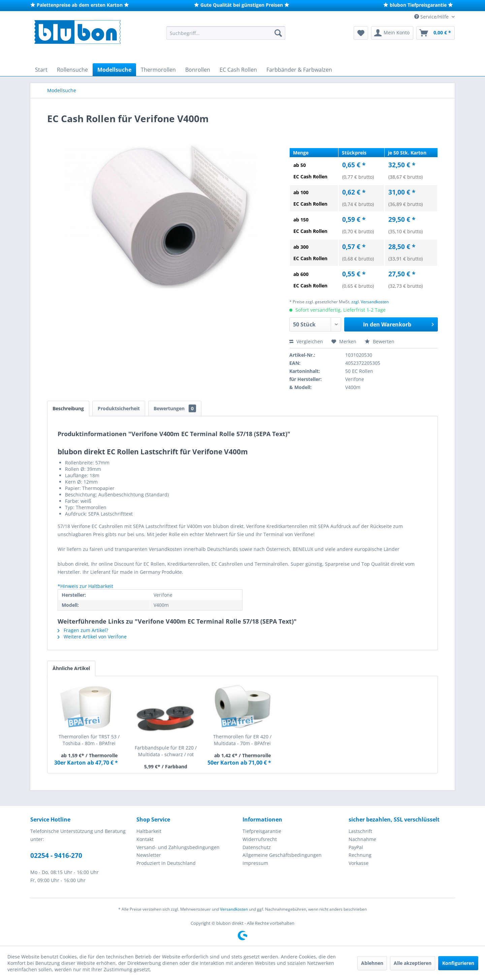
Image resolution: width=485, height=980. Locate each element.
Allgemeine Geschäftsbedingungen (282, 855)
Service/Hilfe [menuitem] (432, 17)
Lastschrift (360, 831)
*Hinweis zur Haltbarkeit (85, 586)
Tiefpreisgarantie (262, 831)
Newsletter (149, 855)
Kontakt (145, 839)
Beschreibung (68, 408)
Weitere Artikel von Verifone (92, 637)
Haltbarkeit (149, 831)
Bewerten (380, 341)
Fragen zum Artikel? (83, 630)
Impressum (255, 863)
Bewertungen (175, 408)
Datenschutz (257, 847)
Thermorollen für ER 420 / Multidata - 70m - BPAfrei (242, 740)
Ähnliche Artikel (71, 668)
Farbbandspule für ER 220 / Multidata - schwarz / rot (166, 751)
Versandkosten (234, 909)
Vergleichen (306, 341)
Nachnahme (362, 839)
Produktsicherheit (119, 408)
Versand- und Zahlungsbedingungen (178, 847)
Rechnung (360, 855)
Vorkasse (359, 863)
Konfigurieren (458, 963)
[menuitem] (226, 33)
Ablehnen (372, 963)
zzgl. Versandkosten (370, 302)
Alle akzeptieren (413, 963)
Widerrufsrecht (260, 839)
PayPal (356, 847)
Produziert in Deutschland (166, 863)
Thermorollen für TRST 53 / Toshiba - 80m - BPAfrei (89, 740)
